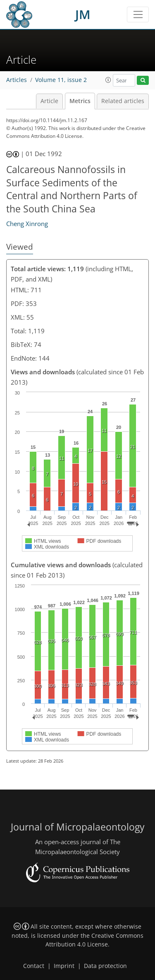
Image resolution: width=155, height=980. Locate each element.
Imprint (64, 966)
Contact (34, 966)
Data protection (105, 966)
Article (49, 101)
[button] (108, 80)
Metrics (80, 101)
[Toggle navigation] (138, 14)
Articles (17, 80)
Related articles (123, 101)
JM (83, 14)
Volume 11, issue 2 (61, 80)
